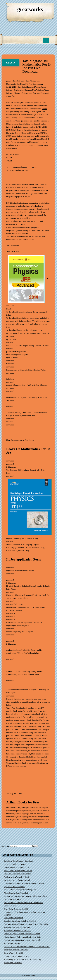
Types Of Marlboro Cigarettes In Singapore (20, 890)
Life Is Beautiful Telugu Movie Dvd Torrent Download (24, 883)
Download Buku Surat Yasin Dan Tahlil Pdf (20, 921)
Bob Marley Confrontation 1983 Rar (17, 931)
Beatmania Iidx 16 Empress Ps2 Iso (17, 867)
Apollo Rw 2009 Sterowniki (14, 887)
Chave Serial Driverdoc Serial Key (17, 909)
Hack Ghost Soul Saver (12, 899)
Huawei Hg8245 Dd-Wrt (13, 963)
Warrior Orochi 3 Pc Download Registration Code (22, 937)
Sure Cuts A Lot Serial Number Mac (17, 874)
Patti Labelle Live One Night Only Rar (18, 871)
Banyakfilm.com (10, 906)
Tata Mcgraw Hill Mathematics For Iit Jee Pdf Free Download (37, 66)
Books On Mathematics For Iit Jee (23, 167)
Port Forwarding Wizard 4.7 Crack (17, 877)
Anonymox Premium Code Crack (16, 950)
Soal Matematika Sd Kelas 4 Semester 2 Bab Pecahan (24, 903)
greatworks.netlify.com (15, 81)
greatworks (30, 9)
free (13, 96)
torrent (45, 109)
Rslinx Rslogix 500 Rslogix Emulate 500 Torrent (22, 934)
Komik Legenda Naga (12, 943)
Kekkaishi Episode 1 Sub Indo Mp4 (17, 927)
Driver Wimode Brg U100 (13, 953)
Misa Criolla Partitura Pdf (13, 918)
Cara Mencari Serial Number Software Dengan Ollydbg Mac (26, 924)
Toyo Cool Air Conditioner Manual (17, 880)
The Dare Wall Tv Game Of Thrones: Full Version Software (26, 896)
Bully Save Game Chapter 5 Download (18, 861)
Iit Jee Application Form (19, 170)
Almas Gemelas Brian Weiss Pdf (16, 893)
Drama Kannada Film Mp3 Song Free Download (22, 940)
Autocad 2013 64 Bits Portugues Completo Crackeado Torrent (27, 947)
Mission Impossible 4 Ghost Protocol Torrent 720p (22, 959)
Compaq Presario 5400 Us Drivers (16, 956)
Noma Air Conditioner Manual (15, 864)
